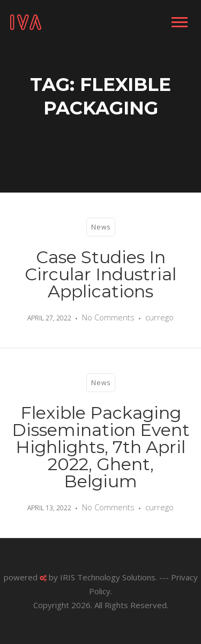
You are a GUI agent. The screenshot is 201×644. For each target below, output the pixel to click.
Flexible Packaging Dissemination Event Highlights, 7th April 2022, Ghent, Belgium (101, 447)
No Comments (108, 317)
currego (159, 317)
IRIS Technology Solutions (108, 577)
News (101, 227)
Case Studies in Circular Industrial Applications (100, 274)
